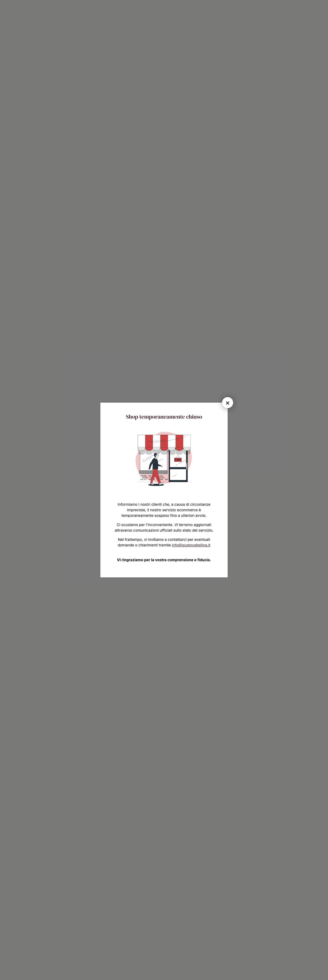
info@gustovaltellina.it (191, 545)
